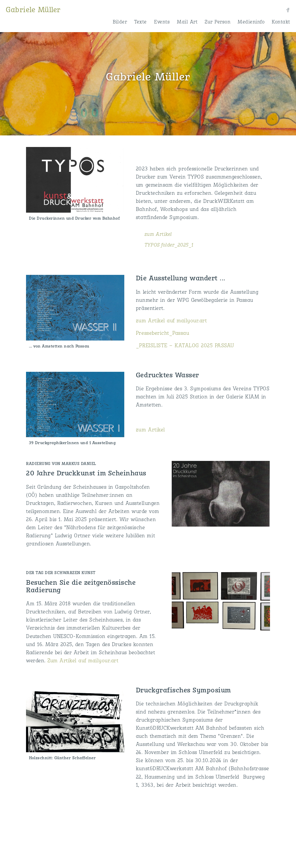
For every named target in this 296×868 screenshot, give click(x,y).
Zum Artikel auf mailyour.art (83, 661)
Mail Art (187, 22)
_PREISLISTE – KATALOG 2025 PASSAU (185, 346)
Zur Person (218, 22)
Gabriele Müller (33, 10)
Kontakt (281, 22)
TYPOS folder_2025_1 (169, 245)
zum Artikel (158, 234)
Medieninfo (251, 22)
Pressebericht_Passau (162, 333)
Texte (140, 22)
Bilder (120, 22)
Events (162, 22)
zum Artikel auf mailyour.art (171, 321)
